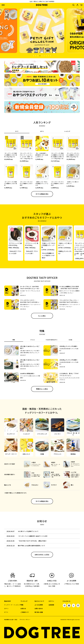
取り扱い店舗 (39, 612)
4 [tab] (40, 56)
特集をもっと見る (42, 389)
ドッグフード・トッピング (12, 605)
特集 (22, 605)
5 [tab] (42, 56)
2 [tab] (36, 56)
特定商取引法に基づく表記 (11, 620)
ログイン (51, 601)
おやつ (6, 608)
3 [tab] (38, 56)
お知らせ (23, 608)
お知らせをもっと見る (42, 555)
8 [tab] (48, 56)
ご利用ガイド (25, 612)
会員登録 (51, 605)
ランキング (24, 601)
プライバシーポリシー (25, 620)
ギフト (6, 612)
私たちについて (39, 601)
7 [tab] (46, 56)
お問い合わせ (39, 608)
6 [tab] (44, 56)
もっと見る (42, 316)
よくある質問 (39, 605)
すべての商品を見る (42, 194)
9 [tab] (50, 56)
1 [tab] (34, 56)
